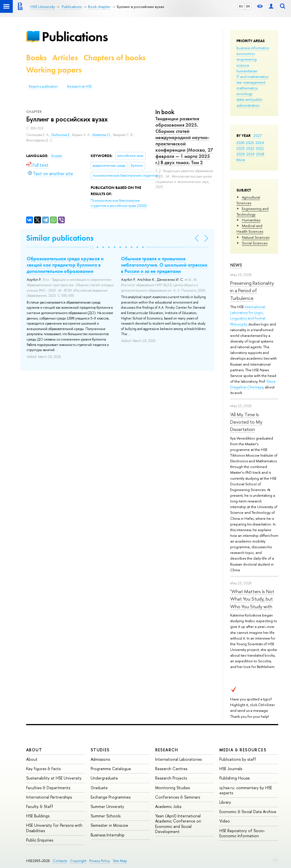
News (236, 265)
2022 (250, 148)
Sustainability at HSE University (54, 778)
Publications (75, 37)
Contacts (60, 861)
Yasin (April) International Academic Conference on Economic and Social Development (178, 824)
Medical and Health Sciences (250, 228)
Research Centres (171, 769)
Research (167, 750)
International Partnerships (49, 797)
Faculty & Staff (40, 806)
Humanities (251, 220)
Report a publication (43, 86)
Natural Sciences (256, 237)
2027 (258, 135)
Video (225, 821)
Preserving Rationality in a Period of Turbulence (252, 290)
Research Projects (171, 778)
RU (241, 6)
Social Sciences (255, 243)
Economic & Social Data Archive (248, 812)
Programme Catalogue (111, 769)
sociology (244, 94)
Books (36, 58)
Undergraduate (104, 778)
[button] (92, 247)
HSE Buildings (38, 816)
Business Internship (108, 835)
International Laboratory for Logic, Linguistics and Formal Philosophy (248, 315)
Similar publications (60, 238)
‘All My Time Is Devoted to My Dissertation (246, 422)
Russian (57, 156)
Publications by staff (238, 759)
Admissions (100, 759)
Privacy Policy (100, 861)
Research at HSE (79, 86)
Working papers (54, 70)
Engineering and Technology (252, 211)
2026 (240, 143)
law (239, 82)
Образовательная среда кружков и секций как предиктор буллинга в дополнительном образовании (65, 265)
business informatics (253, 48)
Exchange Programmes (111, 797)
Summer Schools (106, 816)
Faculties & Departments (48, 788)
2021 (260, 148)
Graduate (99, 788)
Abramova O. (101, 135)
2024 (260, 143)
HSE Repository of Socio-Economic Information (242, 833)
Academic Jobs (168, 806)
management (254, 82)
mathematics (247, 88)
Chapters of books (115, 58)
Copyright (78, 861)
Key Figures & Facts (43, 769)
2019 (251, 154)
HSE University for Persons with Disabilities (54, 828)
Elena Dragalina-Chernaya (253, 384)
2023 (241, 148)
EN (248, 6)
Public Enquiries (40, 840)
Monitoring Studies (172, 788)
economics (246, 53)
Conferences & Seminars (178, 797)
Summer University (107, 806)
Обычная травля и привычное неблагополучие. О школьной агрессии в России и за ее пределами (164, 265)
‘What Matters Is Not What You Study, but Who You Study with (252, 599)
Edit (276, 860)
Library (225, 802)
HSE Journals (231, 769)
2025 (250, 143)
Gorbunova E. (61, 135)
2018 (260, 154)
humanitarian (247, 71)
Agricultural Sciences (248, 200)
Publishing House (235, 778)
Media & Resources (243, 750)
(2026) (119, 203)
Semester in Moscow (109, 825)
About (34, 750)
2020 (241, 154)
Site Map (120, 861)
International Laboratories (178, 759)
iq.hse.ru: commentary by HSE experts (246, 790)
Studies (100, 750)
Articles (65, 58)
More (241, 160)
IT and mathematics (252, 77)
